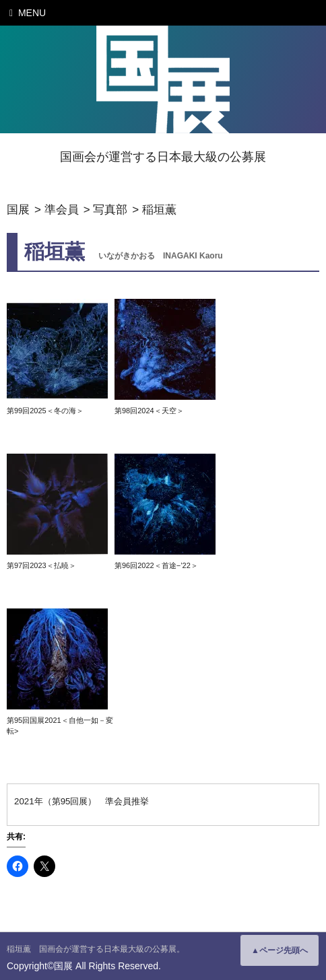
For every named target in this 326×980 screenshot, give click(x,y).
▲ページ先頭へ (280, 950)
